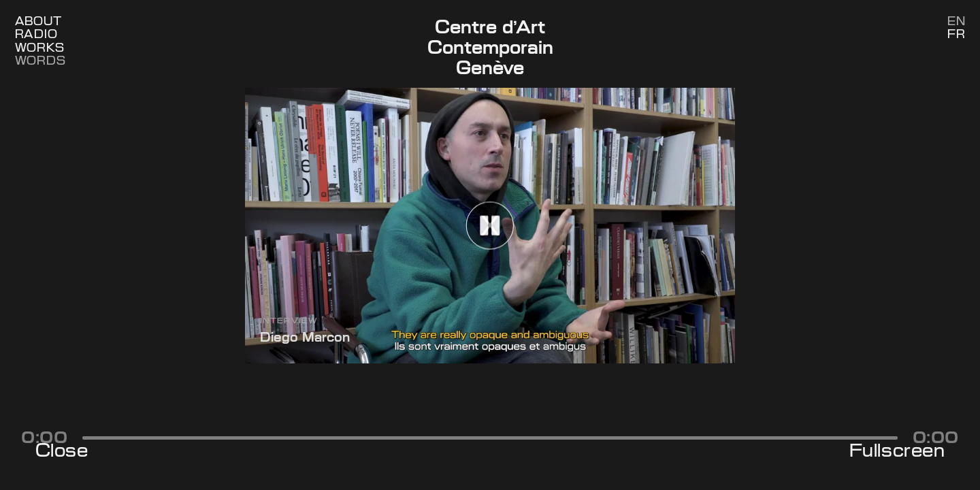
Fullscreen (897, 451)
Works (40, 48)
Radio (36, 34)
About (38, 21)
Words (40, 61)
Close (62, 451)
